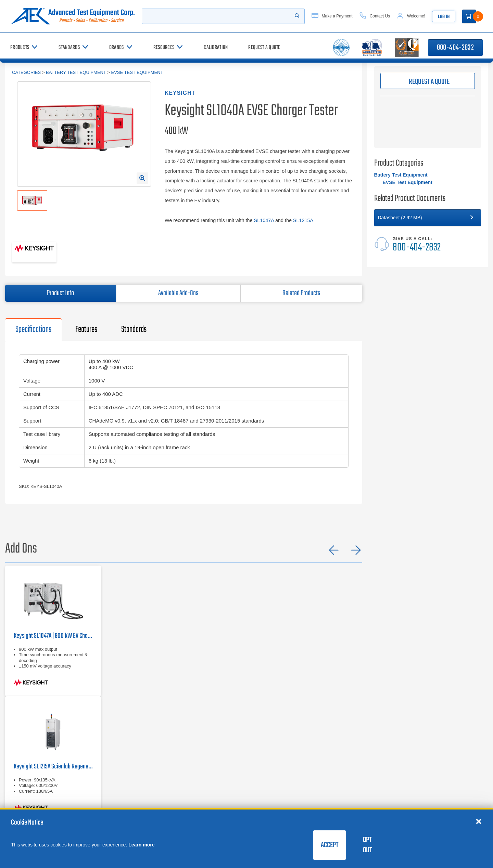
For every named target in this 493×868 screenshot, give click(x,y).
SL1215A (303, 220)
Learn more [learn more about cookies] (141, 845)
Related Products (301, 293)
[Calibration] (216, 47)
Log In (450, 17)
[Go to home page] (74, 16)
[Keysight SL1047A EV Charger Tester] (53, 631)
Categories (26, 72)
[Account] (417, 16)
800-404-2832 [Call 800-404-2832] (455, 48)
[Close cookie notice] (479, 821)
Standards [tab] (134, 329)
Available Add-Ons (178, 293)
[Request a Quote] (264, 47)
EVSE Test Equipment (137, 72)
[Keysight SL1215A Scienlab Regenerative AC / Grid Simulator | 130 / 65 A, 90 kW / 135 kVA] (53, 759)
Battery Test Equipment (76, 72)
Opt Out (367, 845)
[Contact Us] (381, 16)
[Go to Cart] (476, 16)
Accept (330, 845)
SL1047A (264, 220)
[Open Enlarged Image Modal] (142, 178)
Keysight (180, 93)
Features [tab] (86, 329)
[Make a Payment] (338, 16)
